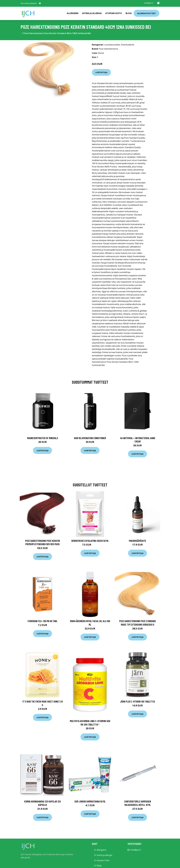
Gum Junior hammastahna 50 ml (90, 801)
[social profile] (40, 3)
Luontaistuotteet (112, 45)
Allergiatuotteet (146, 13)
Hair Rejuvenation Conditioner (90, 438)
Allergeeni (73, 13)
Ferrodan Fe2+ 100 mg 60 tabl (43, 621)
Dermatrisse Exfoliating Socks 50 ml (90, 541)
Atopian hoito (114, 13)
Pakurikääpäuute (137, 541)
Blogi (129, 13)
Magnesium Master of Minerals (43, 438)
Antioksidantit (128, 45)
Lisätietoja (101, 72)
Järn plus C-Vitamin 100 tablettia (137, 701)
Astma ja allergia (92, 13)
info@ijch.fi (149, 3)
